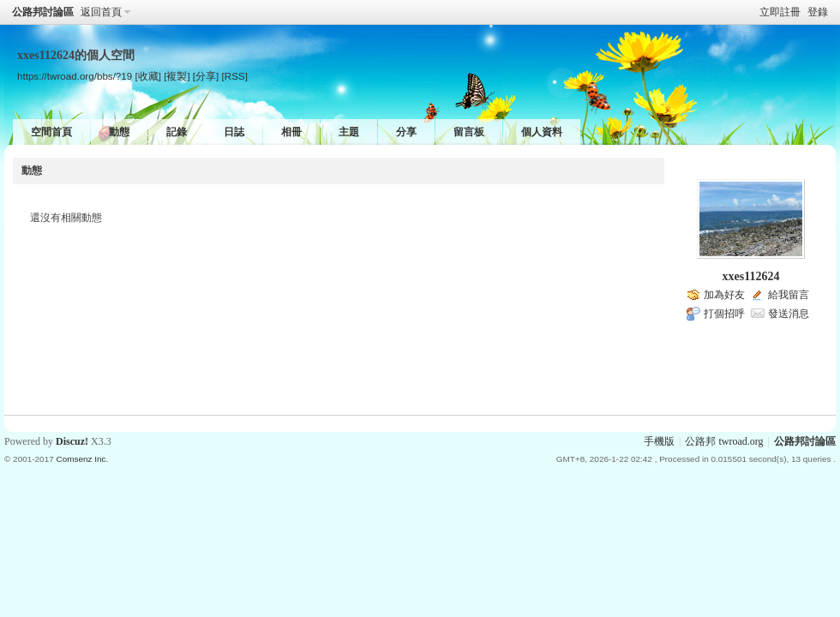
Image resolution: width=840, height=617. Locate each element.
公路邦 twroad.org (724, 441)
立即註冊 (780, 12)
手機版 (659, 441)
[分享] (206, 76)
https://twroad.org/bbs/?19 (75, 76)
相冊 (291, 132)
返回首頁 (101, 12)
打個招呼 (724, 314)
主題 (349, 132)
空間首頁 (51, 132)
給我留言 (789, 295)
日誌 (234, 132)
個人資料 (542, 132)
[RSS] (235, 76)
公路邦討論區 (43, 12)
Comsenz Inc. (82, 459)
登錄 (818, 12)
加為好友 (724, 295)
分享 (406, 132)
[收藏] (147, 76)
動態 (119, 132)
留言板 (469, 132)
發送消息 (789, 314)
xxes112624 (751, 276)
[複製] (177, 76)
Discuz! (72, 441)
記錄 (177, 132)
